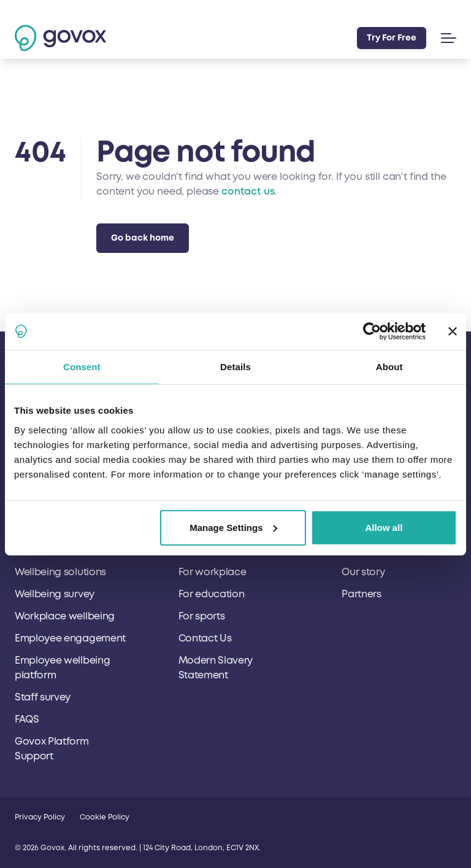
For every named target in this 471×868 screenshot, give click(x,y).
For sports (202, 616)
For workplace (213, 572)
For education (212, 594)
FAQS (27, 719)
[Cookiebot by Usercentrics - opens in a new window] (372, 331)
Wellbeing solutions (60, 572)
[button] (446, 38)
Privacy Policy (40, 817)
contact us (248, 192)
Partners (361, 594)
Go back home (143, 238)
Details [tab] (235, 367)
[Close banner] (453, 331)
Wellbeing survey (55, 594)
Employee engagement (70, 638)
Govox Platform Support (52, 749)
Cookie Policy (105, 817)
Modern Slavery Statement (216, 668)
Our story (363, 572)
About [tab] (389, 367)
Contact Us (205, 638)
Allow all (384, 527)
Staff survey (43, 697)
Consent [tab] (82, 367)
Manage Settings (233, 527)
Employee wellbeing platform (62, 668)
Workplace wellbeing (65, 616)
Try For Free (392, 38)
